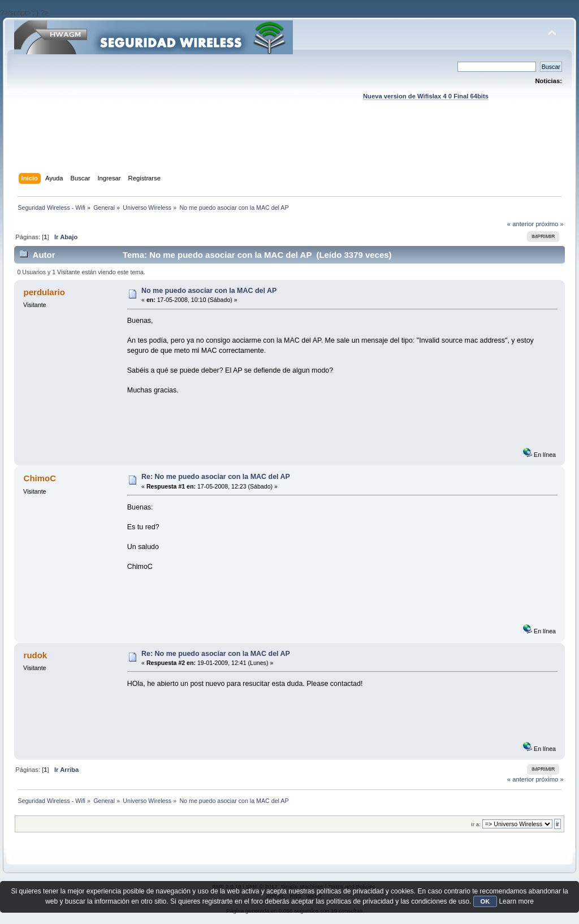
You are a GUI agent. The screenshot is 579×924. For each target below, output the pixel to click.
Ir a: (476, 824)
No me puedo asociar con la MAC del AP (209, 291)
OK (485, 901)
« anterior (520, 224)
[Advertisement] (289, 148)
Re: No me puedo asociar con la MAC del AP (216, 477)
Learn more (516, 901)
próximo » (549, 224)
